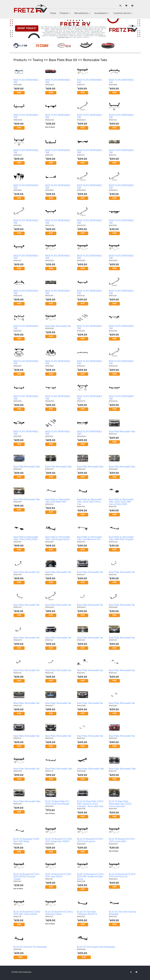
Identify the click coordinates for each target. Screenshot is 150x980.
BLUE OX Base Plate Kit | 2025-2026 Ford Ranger (57, 803)
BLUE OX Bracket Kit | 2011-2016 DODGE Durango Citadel (27, 877)
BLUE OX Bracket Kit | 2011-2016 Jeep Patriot (59, 876)
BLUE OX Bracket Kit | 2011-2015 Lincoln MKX (122, 840)
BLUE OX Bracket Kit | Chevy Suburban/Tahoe (59, 913)
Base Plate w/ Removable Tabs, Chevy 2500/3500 (26, 539)
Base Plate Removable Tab (58, 326)
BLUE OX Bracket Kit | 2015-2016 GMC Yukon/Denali (27, 913)
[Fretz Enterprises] (31, 10)
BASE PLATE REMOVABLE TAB (26, 81)
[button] (120, 6)
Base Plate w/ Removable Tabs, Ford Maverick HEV (89, 539)
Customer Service (122, 13)
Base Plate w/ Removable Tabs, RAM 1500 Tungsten (121, 539)
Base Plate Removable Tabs (122, 432)
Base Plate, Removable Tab (26, 572)
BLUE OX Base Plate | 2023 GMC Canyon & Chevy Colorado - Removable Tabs (90, 804)
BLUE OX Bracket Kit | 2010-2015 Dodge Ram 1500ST (59, 840)
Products (64, 13)
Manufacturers (81, 13)
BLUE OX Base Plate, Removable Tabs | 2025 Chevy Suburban (120, 804)
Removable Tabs (95, 60)
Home (53, 13)
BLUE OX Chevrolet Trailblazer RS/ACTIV (87, 913)
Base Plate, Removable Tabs (59, 769)
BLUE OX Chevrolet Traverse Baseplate (122, 913)
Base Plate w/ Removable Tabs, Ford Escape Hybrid (58, 539)
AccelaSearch (101, 13)
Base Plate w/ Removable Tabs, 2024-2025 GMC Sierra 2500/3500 (121, 502)
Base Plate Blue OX (63, 60)
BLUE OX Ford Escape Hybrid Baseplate (96, 947)
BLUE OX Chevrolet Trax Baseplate (30, 947)
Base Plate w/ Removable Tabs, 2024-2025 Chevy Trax (89, 502)
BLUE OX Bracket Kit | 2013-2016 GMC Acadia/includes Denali (91, 877)
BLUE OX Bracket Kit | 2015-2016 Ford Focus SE (123, 876)
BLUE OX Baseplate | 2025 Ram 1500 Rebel (26, 840)
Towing (38, 60)
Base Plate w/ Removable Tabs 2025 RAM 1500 (58, 501)
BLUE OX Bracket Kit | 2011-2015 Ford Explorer (91, 840)
